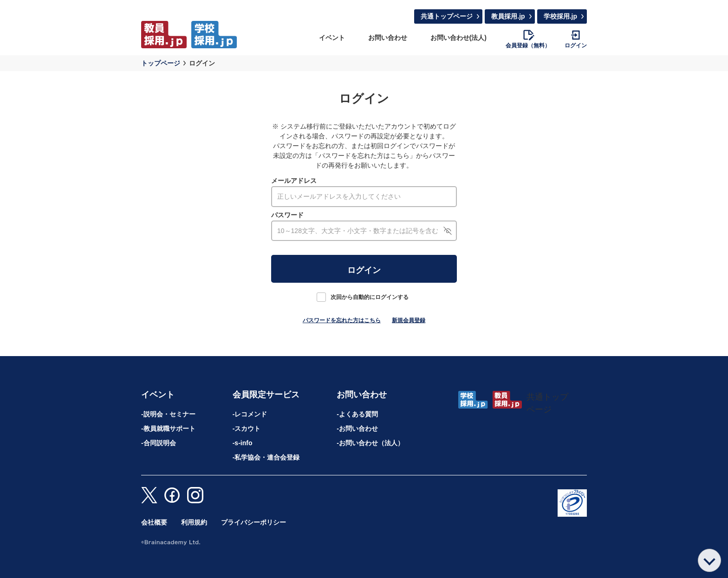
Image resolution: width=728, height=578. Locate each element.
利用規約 (194, 522)
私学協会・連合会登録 (267, 457)
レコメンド (251, 414)
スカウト (247, 429)
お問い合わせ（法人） (371, 443)
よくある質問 (358, 414)
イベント (332, 38)
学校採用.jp (560, 16)
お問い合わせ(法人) (458, 38)
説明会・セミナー (169, 414)
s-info (243, 443)
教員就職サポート (169, 429)
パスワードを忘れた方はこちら (342, 320)
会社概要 (154, 522)
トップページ (161, 63)
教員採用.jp (508, 16)
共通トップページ (447, 16)
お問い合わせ (388, 38)
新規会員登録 (409, 320)
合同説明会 (160, 443)
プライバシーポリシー (253, 522)
